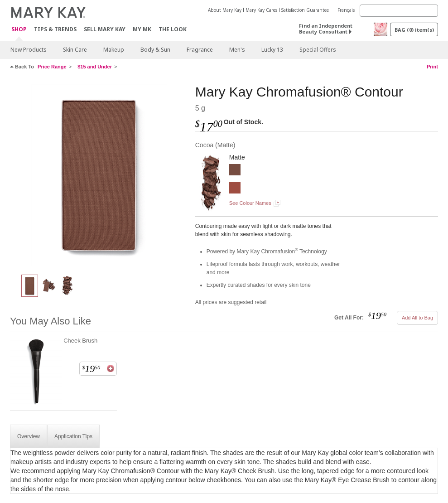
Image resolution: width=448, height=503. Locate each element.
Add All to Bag (417, 318)
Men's (237, 50)
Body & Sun (155, 50)
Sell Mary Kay (105, 29)
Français (346, 10)
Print (432, 67)
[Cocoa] (99, 175)
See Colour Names (250, 203)
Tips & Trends (55, 29)
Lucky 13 (272, 50)
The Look (173, 29)
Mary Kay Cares (261, 10)
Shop (19, 30)
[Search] (399, 11)
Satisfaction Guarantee (305, 10)
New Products (29, 50)
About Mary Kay (225, 10)
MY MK (142, 29)
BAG (414, 30)
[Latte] (235, 189)
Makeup (114, 50)
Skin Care (75, 50)
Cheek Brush (80, 341)
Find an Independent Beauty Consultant (326, 29)
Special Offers (318, 50)
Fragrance (200, 50)
